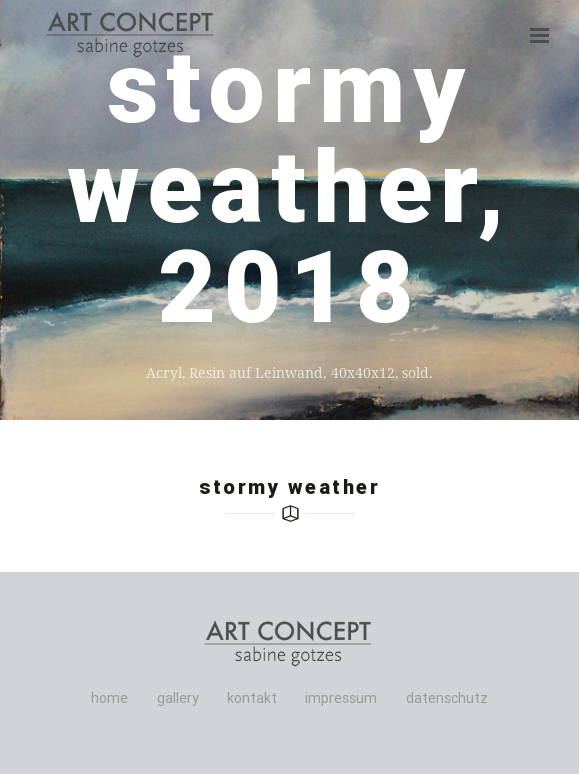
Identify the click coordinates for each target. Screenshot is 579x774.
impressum (341, 698)
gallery (178, 698)
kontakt (252, 698)
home (109, 698)
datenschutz (447, 698)
